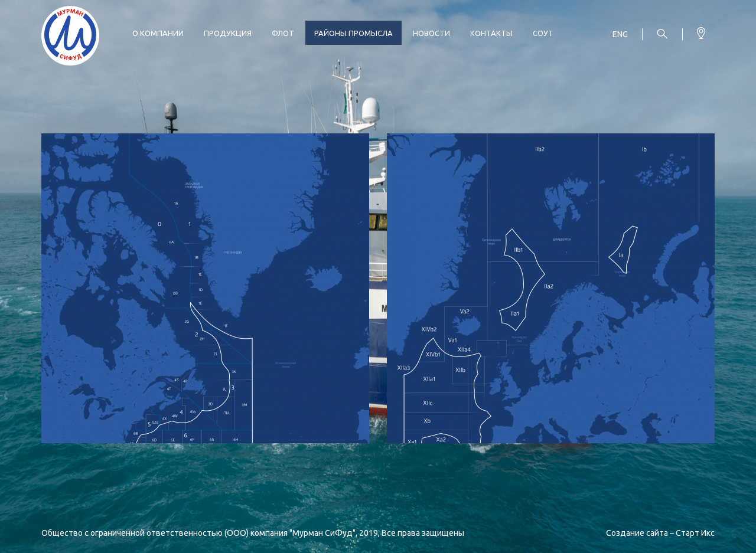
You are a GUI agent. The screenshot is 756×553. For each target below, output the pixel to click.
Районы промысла (353, 33)
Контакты (491, 33)
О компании (158, 33)
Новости (431, 33)
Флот (283, 33)
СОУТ (543, 33)
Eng (620, 34)
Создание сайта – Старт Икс (660, 533)
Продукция (228, 33)
